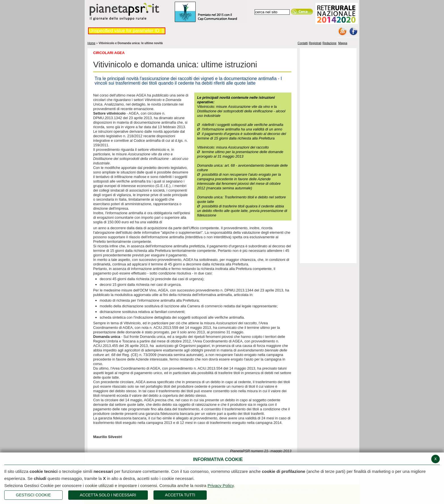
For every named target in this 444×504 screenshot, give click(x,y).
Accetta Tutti (180, 495)
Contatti (303, 43)
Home (91, 43)
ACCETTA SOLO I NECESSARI (108, 495)
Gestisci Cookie (33, 495)
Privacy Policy (221, 485)
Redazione (330, 43)
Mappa (343, 43)
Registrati (315, 43)
